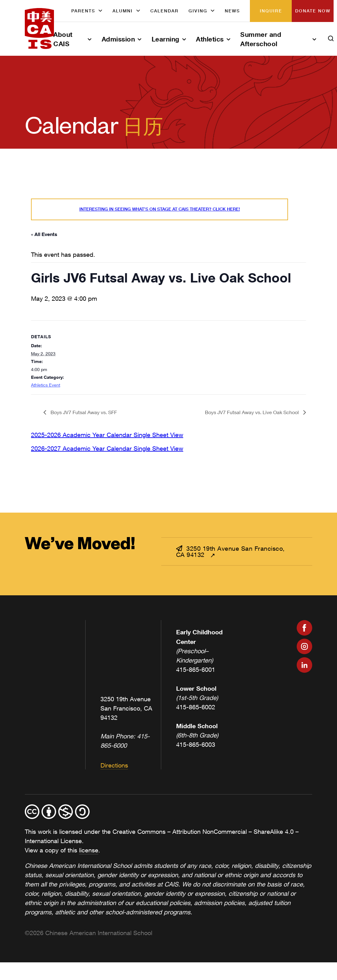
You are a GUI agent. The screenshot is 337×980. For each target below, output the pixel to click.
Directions (114, 765)
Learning (166, 39)
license (89, 850)
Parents (83, 11)
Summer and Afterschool (261, 39)
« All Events (44, 234)
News (232, 11)
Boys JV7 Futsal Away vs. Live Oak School (253, 412)
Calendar (164, 11)
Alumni (123, 11)
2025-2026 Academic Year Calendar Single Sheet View (107, 435)
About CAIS (63, 39)
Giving (198, 11)
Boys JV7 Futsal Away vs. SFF (83, 412)
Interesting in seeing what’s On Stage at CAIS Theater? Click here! (160, 209)
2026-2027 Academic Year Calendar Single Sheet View (107, 448)
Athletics (210, 39)
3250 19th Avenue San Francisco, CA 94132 (231, 551)
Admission (118, 39)
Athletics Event (46, 385)
